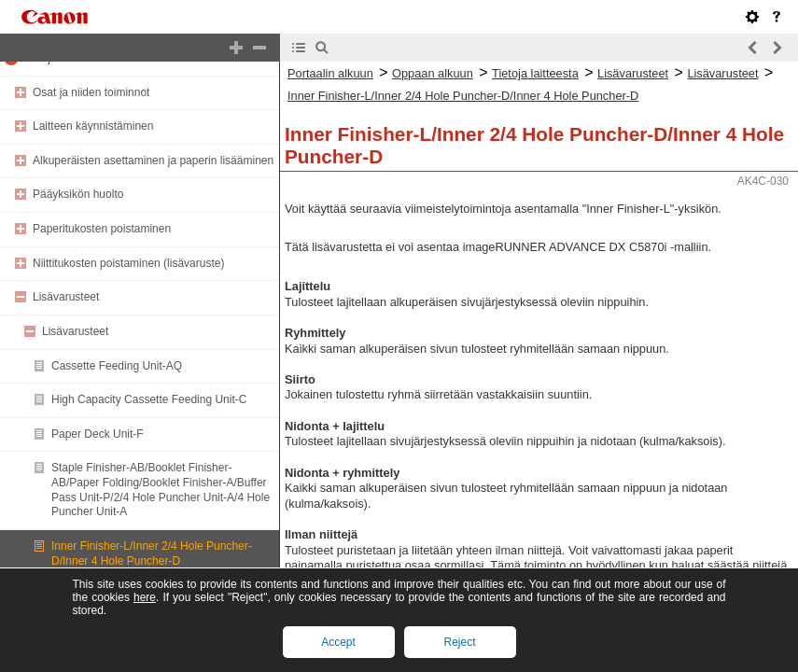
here (145, 597)
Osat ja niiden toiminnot (91, 92)
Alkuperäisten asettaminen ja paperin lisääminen (153, 161)
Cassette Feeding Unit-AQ (117, 366)
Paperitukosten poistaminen (102, 229)
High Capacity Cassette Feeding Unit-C (149, 399)
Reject (459, 642)
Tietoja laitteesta (535, 73)
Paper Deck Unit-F (98, 434)
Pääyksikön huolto (78, 194)
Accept (338, 642)
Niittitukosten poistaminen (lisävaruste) (128, 263)
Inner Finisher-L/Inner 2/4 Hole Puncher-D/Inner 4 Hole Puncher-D (152, 553)
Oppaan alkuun (433, 73)
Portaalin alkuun (330, 73)
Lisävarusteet (66, 297)
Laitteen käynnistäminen (93, 126)
